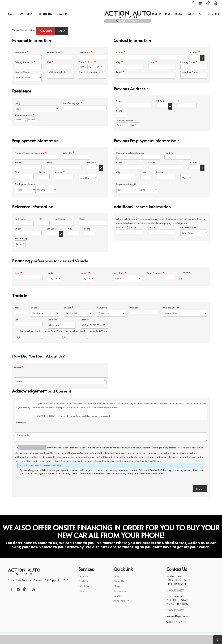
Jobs (81, 591)
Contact (213, 14)
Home (10, 14)
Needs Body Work (98, 331)
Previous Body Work (75, 331)
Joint (61, 31)
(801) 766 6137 (111, 20)
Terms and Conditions (151, 474)
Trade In (63, 14)
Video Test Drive (160, 14)
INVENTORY (26, 14)
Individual (45, 31)
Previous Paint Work (30, 331)
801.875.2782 (177, 622)
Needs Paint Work (53, 331)
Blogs (179, 14)
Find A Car (84, 586)
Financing (46, 14)
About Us (195, 14)
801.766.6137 (176, 591)
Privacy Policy (126, 474)
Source (19, 368)
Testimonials (121, 591)
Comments (20, 423)
